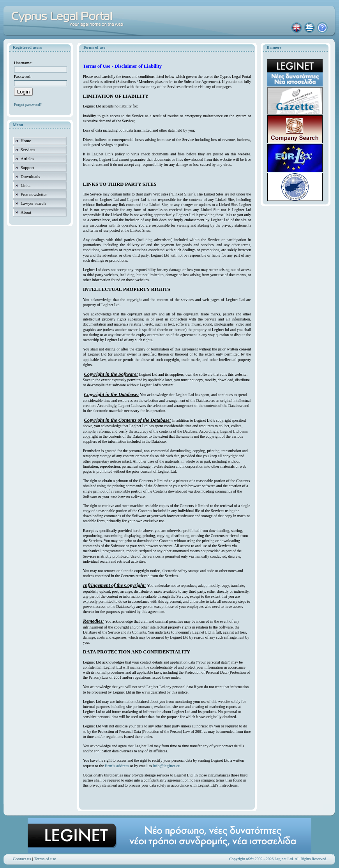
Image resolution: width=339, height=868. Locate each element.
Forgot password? (28, 105)
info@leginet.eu (167, 766)
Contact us (22, 859)
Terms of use (45, 859)
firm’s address (117, 766)
